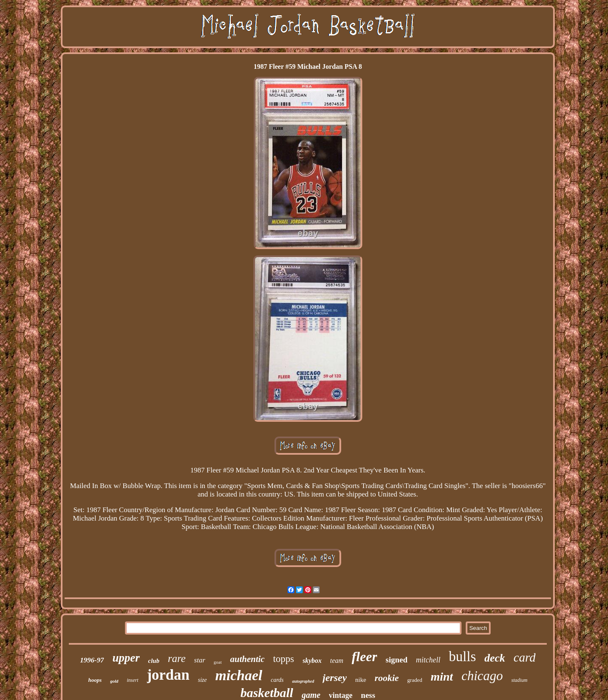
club (154, 661)
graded (415, 680)
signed (396, 660)
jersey (335, 678)
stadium (519, 680)
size (202, 680)
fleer (364, 657)
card (524, 657)
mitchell (428, 660)
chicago (482, 676)
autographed (303, 681)
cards (277, 680)
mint (442, 677)
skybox (312, 661)
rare (176, 658)
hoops (95, 680)
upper (126, 658)
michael (239, 675)
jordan (168, 675)
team (337, 661)
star (200, 660)
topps (284, 659)
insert (132, 680)
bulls (462, 657)
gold (114, 681)
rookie (387, 678)
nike (361, 680)
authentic (247, 659)
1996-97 (92, 660)
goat (218, 662)
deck (495, 658)
